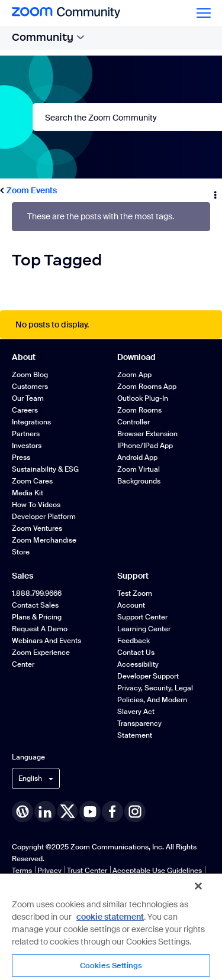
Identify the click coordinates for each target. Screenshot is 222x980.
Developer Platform (44, 517)
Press (21, 457)
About (24, 357)
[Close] (198, 886)
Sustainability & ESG (45, 469)
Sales (22, 576)
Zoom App (134, 375)
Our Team (28, 398)
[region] (111, 926)
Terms (22, 871)
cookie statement (110, 917)
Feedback (133, 641)
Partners (26, 434)
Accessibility (138, 664)
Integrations (31, 422)
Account (131, 605)
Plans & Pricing (37, 617)
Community (48, 37)
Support (133, 576)
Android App (137, 457)
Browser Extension (147, 434)
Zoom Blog (30, 375)
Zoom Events (32, 190)
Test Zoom (135, 593)
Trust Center (87, 871)
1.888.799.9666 (37, 593)
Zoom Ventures (37, 528)
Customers (30, 387)
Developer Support (148, 676)
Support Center (142, 617)
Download (136, 357)
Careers (25, 410)
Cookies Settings (111, 966)
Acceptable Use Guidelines (157, 871)
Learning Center (144, 629)
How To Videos (36, 505)
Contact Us (136, 653)
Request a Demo (40, 629)
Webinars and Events (46, 641)
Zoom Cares (32, 481)
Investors (27, 446)
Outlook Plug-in (143, 398)
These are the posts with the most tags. (101, 217)
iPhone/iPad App (145, 446)
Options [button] (214, 191)
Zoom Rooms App (147, 387)
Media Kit (28, 493)
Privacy (49, 871)
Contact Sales (35, 605)
